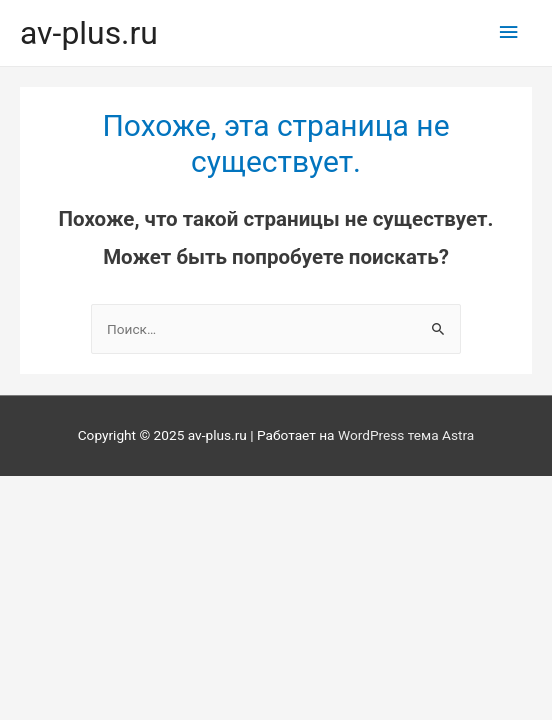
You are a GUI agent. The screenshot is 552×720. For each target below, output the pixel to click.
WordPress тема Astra (406, 435)
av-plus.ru (89, 33)
